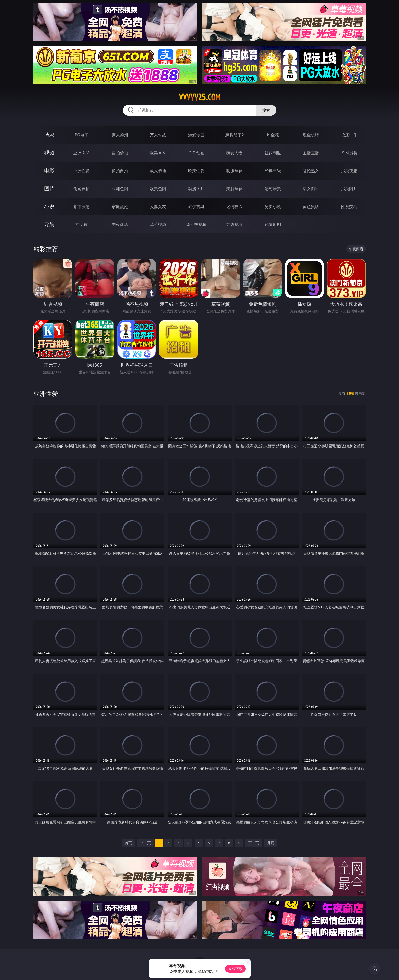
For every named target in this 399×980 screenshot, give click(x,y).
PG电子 (82, 135)
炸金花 (273, 135)
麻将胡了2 (235, 135)
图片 (49, 188)
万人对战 (158, 135)
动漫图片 (196, 189)
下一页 (254, 843)
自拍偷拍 (120, 153)
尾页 (271, 843)
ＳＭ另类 (349, 153)
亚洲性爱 (82, 171)
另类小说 (273, 206)
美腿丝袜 (234, 189)
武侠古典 (196, 206)
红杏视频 (234, 224)
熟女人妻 (234, 153)
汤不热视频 (196, 224)
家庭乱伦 (120, 206)
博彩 (49, 135)
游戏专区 (196, 135)
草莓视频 (158, 224)
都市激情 (82, 206)
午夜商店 (120, 224)
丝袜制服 (273, 153)
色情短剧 (273, 224)
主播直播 (311, 153)
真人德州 (120, 135)
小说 (49, 206)
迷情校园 (234, 206)
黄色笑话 (311, 206)
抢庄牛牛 (349, 135)
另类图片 (349, 189)
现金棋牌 (311, 135)
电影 (49, 171)
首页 (128, 843)
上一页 (145, 843)
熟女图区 (311, 189)
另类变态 (349, 171)
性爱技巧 (349, 206)
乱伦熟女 (311, 171)
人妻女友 (158, 206)
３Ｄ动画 (196, 153)
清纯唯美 (273, 189)
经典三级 (273, 171)
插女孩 (82, 224)
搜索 (266, 110)
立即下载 (235, 969)
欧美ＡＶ (158, 153)
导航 (49, 224)
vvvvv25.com (200, 97)
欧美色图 (158, 189)
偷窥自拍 (82, 189)
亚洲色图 (120, 189)
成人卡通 (158, 171)
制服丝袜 (234, 171)
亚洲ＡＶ (82, 153)
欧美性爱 (196, 171)
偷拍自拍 (120, 171)
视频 (49, 153)
